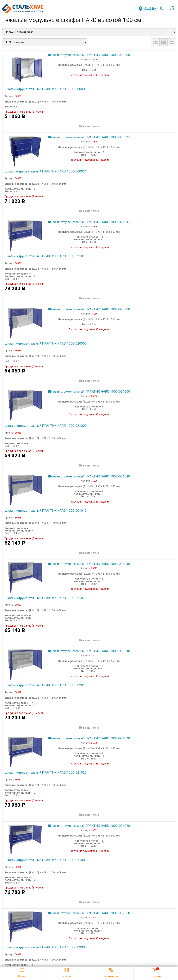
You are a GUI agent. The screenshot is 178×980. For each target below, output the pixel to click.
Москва (150, 9)
